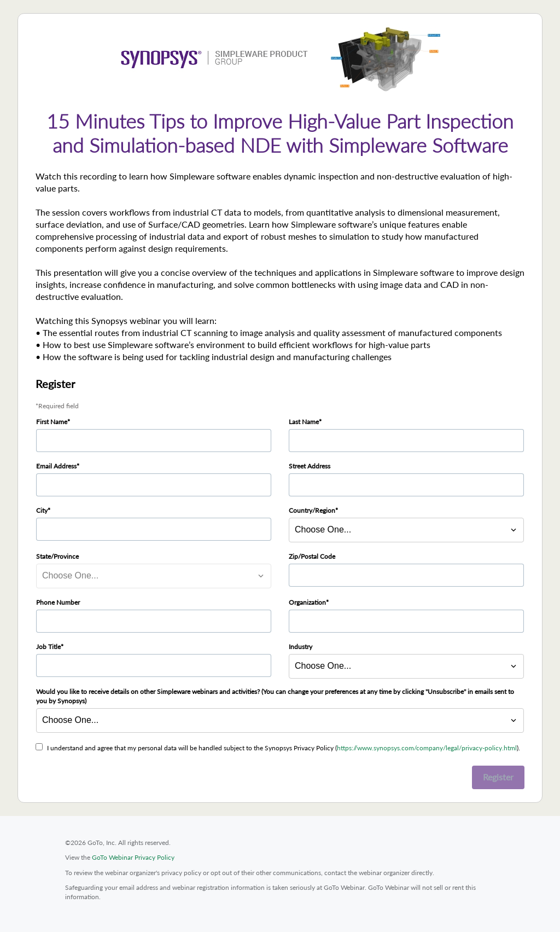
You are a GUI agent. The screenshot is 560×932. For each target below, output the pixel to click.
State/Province (57, 556)
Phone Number (58, 602)
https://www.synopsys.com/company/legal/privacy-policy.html (427, 748)
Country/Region (312, 510)
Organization (307, 602)
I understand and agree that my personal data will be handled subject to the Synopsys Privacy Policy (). (284, 748)
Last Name (304, 422)
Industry (301, 647)
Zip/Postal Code (312, 556)
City (42, 510)
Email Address (56, 466)
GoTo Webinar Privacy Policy (133, 857)
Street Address (310, 466)
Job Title (48, 647)
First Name (52, 422)
